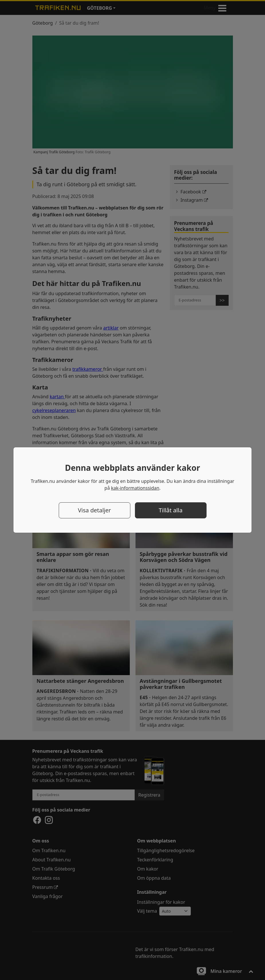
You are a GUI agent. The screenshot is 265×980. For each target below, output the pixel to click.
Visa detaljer (94, 510)
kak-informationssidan (135, 488)
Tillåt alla (171, 510)
